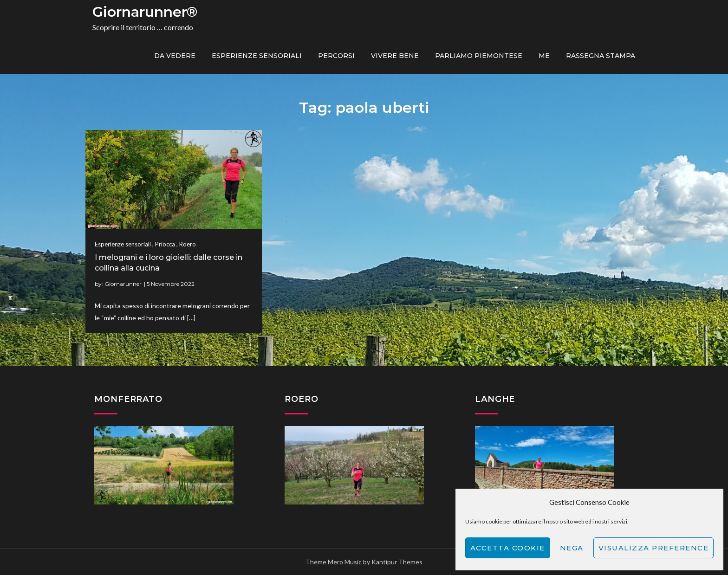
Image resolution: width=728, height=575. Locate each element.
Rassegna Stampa (601, 56)
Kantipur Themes (397, 562)
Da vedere (175, 56)
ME (544, 56)
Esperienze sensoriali (257, 56)
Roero (188, 244)
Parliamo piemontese (479, 56)
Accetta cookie (508, 548)
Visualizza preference (654, 548)
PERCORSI (336, 56)
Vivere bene (395, 56)
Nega (572, 548)
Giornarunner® (145, 12)
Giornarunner (123, 284)
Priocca (165, 244)
